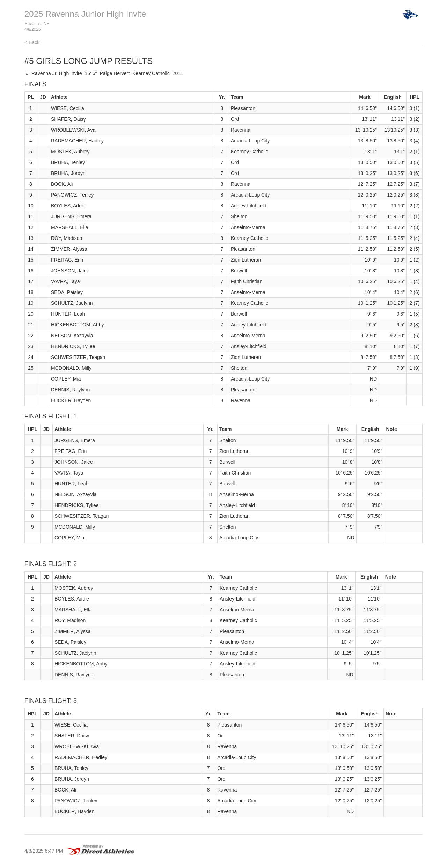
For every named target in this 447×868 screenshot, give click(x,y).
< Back (32, 42)
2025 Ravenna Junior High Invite (85, 14)
